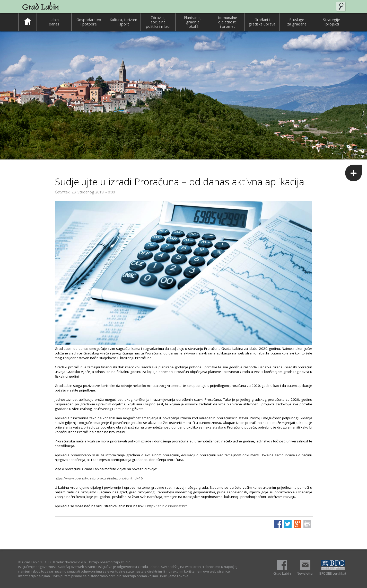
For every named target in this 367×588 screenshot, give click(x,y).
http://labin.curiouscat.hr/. (167, 506)
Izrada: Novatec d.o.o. (70, 562)
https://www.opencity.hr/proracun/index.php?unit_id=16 (99, 478)
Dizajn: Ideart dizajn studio (110, 562)
